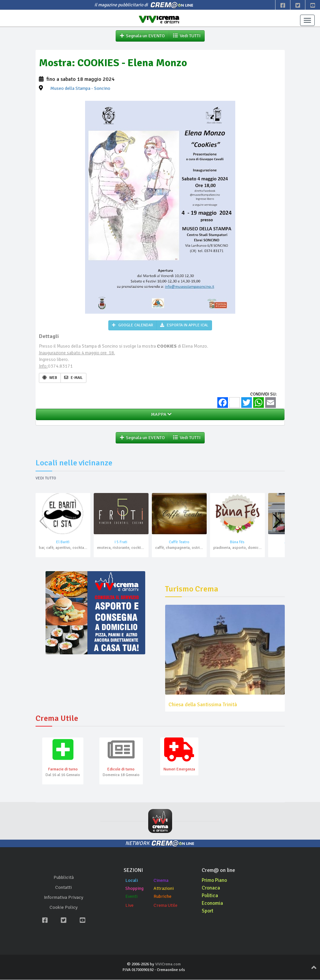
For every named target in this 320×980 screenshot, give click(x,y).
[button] (277, 522)
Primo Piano (215, 881)
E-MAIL (73, 378)
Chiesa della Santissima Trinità (203, 705)
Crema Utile (165, 906)
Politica (210, 896)
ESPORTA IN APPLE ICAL (184, 326)
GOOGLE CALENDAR (133, 326)
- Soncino (80, 89)
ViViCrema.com (168, 965)
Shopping (134, 889)
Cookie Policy (64, 908)
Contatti (63, 888)
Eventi (131, 897)
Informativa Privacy (64, 898)
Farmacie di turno (63, 770)
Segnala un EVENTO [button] (142, 36)
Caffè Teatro (179, 542)
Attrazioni (164, 889)
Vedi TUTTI (187, 36)
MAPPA (160, 415)
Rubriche (162, 897)
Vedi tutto (46, 478)
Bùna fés (237, 542)
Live (129, 906)
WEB (50, 378)
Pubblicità (64, 878)
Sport (208, 911)
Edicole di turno (121, 770)
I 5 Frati (121, 542)
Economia (213, 904)
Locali (132, 881)
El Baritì (63, 542)
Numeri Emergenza (179, 770)
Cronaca (211, 889)
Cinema (161, 881)
